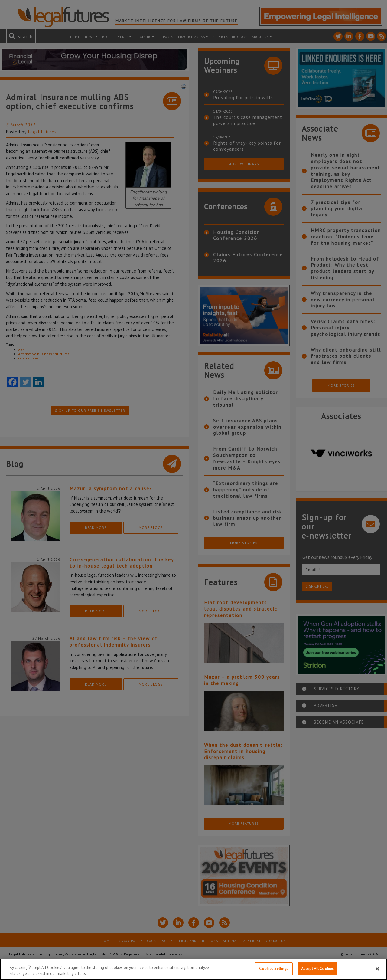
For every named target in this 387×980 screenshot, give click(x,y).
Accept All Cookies (317, 969)
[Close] (377, 969)
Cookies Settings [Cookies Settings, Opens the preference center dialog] (274, 969)
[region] (193, 969)
